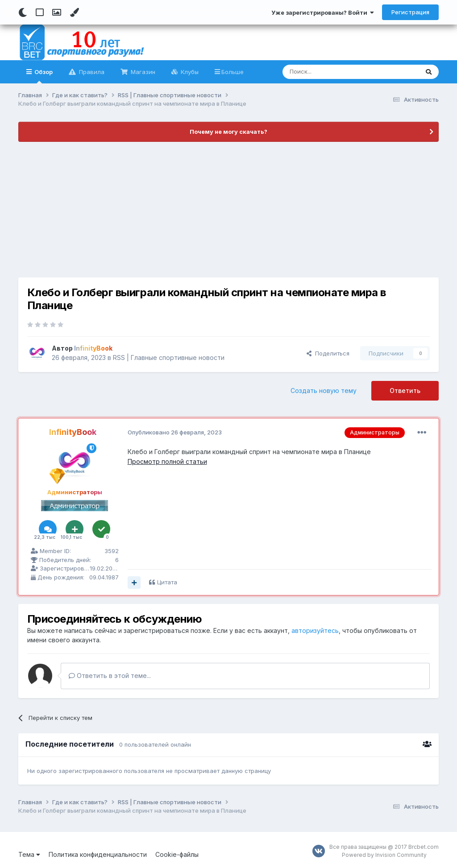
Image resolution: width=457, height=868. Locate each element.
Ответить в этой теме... (110, 676)
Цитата (167, 582)
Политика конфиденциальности (98, 854)
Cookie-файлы (177, 854)
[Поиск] (330, 72)
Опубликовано (175, 432)
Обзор (43, 76)
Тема (29, 854)
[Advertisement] (228, 210)
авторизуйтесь (315, 630)
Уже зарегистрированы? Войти (323, 12)
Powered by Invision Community (384, 855)
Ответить (405, 391)
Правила (91, 72)
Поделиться (328, 353)
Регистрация (410, 12)
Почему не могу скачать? (228, 132)
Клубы (189, 72)
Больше (233, 72)
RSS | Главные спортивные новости (169, 358)
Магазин (142, 72)
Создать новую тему (324, 391)
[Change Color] (74, 12)
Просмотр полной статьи (167, 461)
